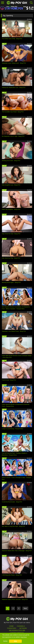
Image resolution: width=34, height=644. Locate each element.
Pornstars (12, 628)
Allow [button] (16, 641)
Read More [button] (24, 637)
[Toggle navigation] (3, 3)
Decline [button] (5, 641)
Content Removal (17, 633)
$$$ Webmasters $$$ (17, 630)
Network (23, 628)
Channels (21, 626)
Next (25, 608)
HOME (11, 626)
